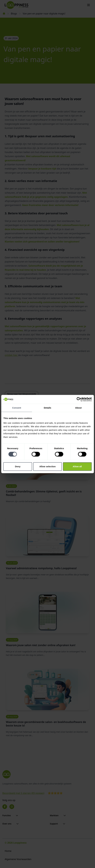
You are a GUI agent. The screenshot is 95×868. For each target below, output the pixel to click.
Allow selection (48, 466)
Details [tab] (48, 408)
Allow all (77, 466)
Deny (18, 466)
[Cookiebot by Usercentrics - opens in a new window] (79, 399)
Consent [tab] (17, 408)
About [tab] (78, 408)
